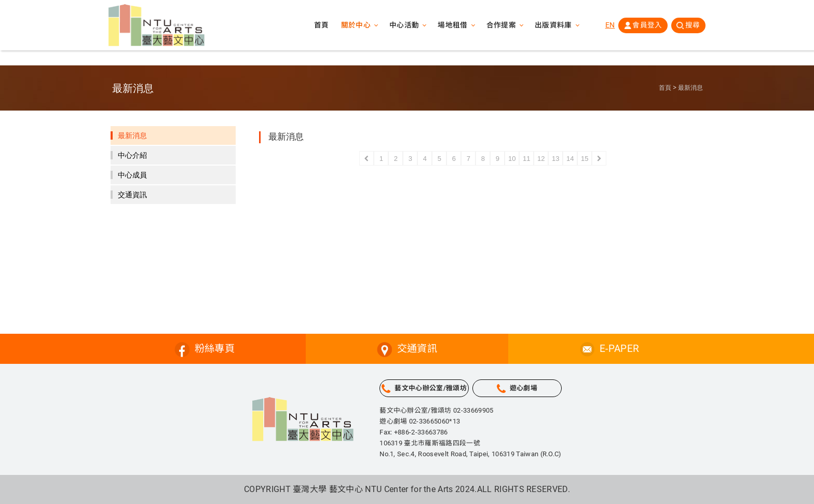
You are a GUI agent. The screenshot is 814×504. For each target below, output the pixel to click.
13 (555, 159)
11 (526, 159)
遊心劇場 (524, 388)
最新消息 (690, 88)
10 (512, 159)
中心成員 (132, 175)
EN (609, 25)
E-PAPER (619, 349)
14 (570, 159)
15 (585, 159)
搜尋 (692, 25)
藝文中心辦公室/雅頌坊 (431, 388)
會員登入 (647, 25)
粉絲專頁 (215, 349)
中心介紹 (132, 155)
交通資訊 (132, 195)
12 (541, 159)
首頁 (320, 26)
